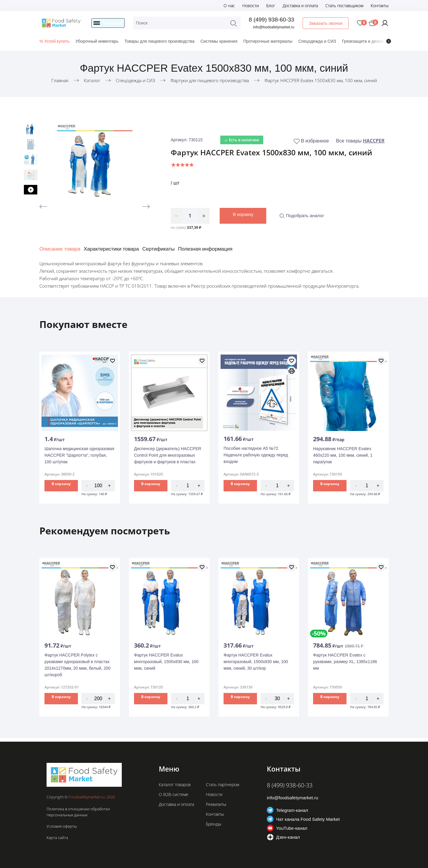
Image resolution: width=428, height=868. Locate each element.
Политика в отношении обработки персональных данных (78, 812)
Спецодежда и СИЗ (317, 41)
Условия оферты (62, 826)
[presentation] (389, 41)
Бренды (214, 824)
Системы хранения (219, 41)
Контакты (380, 6)
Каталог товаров (175, 785)
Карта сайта (57, 838)
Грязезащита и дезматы (365, 41)
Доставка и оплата (300, 6)
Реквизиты (216, 804)
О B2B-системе (174, 794)
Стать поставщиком (344, 6)
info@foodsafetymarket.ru (274, 27)
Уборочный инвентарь (97, 41)
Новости (251, 6)
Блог (271, 6)
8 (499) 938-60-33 (272, 20)
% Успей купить (54, 41)
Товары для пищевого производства (160, 41)
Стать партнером (223, 785)
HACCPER (374, 141)
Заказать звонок (326, 23)
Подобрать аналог (302, 216)
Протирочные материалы (268, 41)
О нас (229, 6)
